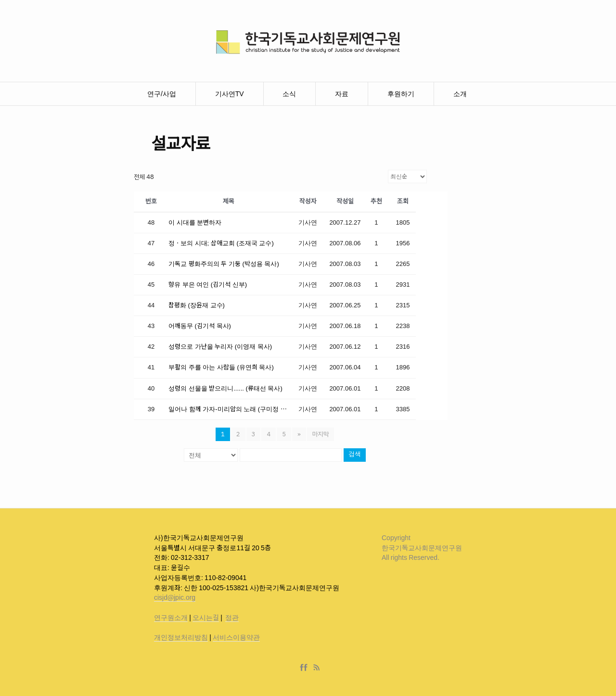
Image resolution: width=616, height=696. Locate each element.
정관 (232, 618)
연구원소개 (171, 618)
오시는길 (206, 618)
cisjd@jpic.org (175, 597)
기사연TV (230, 94)
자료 (342, 94)
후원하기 (401, 94)
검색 (355, 455)
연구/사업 (162, 94)
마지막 (321, 434)
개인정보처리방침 (181, 637)
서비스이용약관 (236, 637)
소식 (289, 94)
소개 (460, 94)
